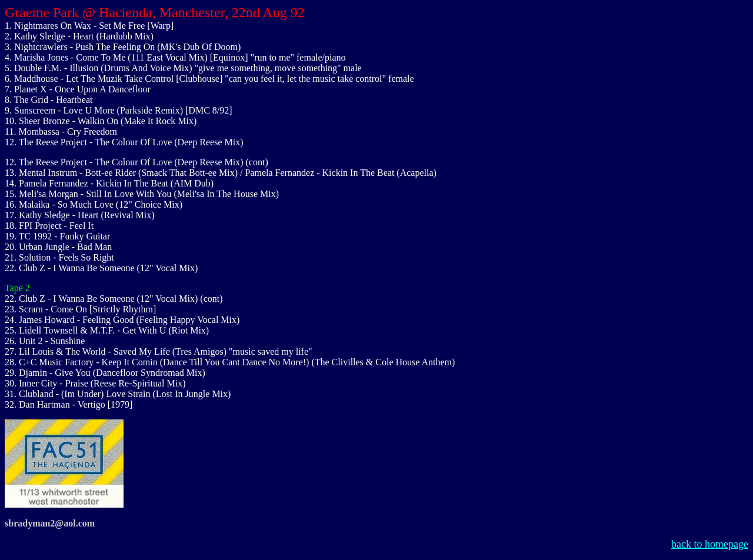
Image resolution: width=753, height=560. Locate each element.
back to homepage (710, 544)
